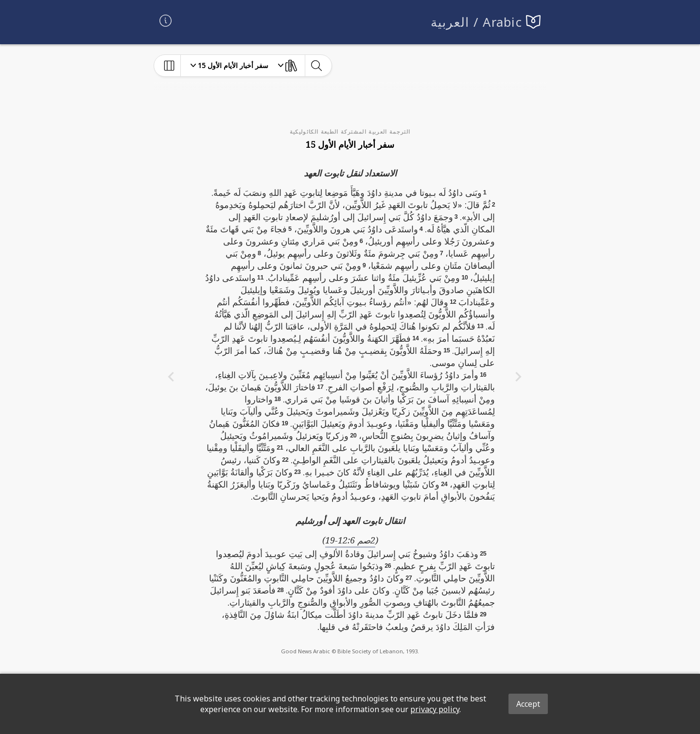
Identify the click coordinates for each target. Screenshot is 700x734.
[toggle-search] (316, 66)
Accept (528, 704)
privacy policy (435, 709)
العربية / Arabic (477, 22)
